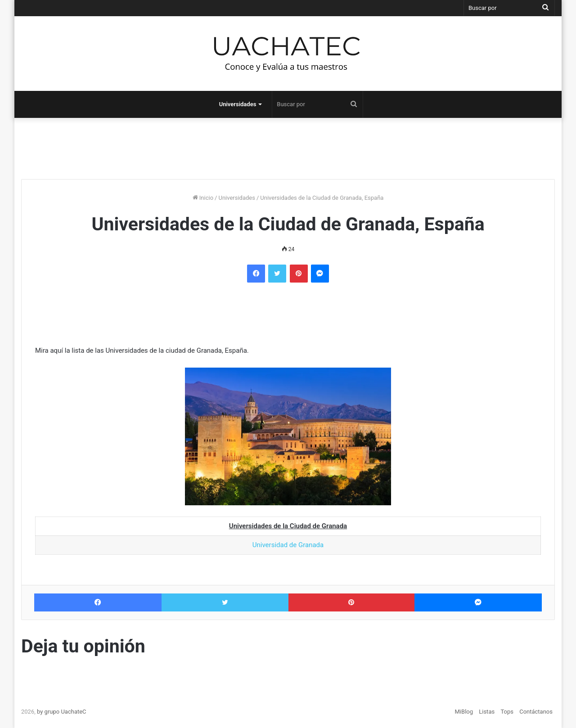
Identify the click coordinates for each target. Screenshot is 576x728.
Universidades (238, 104)
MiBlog (464, 712)
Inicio (203, 198)
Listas (487, 712)
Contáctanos (536, 712)
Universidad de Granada (288, 545)
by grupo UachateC (62, 712)
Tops (507, 712)
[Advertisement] (288, 145)
